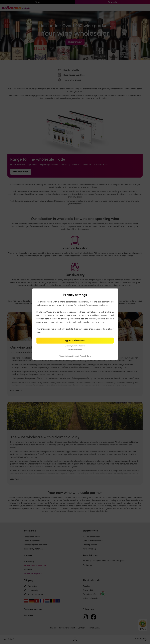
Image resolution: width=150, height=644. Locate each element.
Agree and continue (75, 340)
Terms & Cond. (85, 356)
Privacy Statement (66, 356)
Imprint (76, 356)
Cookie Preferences (75, 349)
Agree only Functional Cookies (75, 346)
